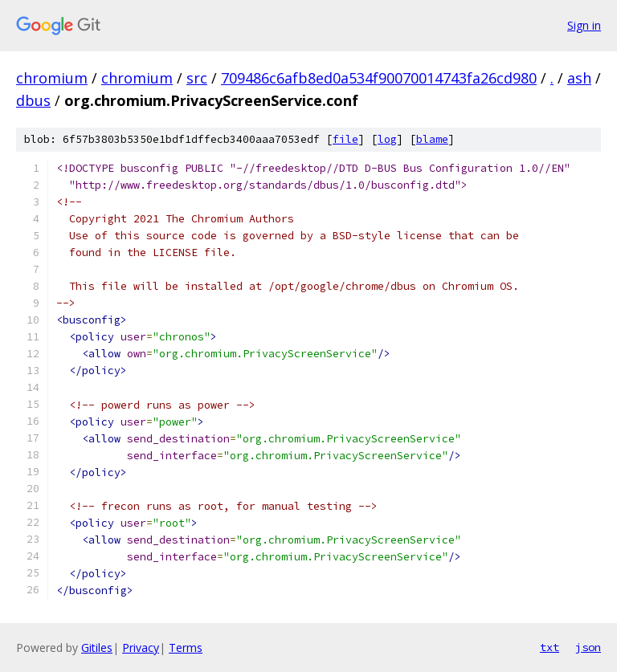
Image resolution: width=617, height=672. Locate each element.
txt (550, 647)
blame (432, 139)
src (197, 78)
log (387, 139)
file (345, 139)
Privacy (141, 648)
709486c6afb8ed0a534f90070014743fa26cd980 (379, 78)
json (588, 647)
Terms (186, 648)
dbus (33, 100)
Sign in (584, 25)
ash (579, 78)
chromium (52, 78)
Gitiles (97, 648)
